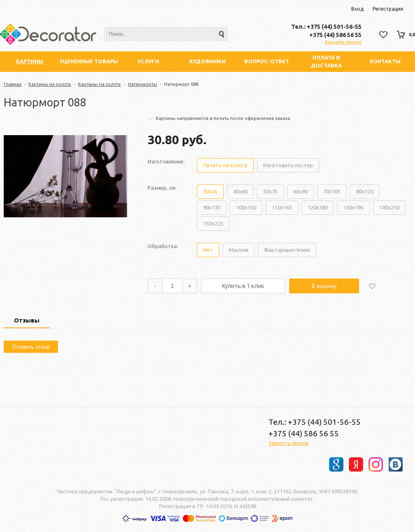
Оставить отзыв (31, 347)
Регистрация (388, 9)
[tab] (27, 321)
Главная (13, 84)
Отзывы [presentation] (27, 320)
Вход (357, 9)
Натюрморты (143, 84)
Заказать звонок (343, 42)
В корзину (324, 286)
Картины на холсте (50, 84)
